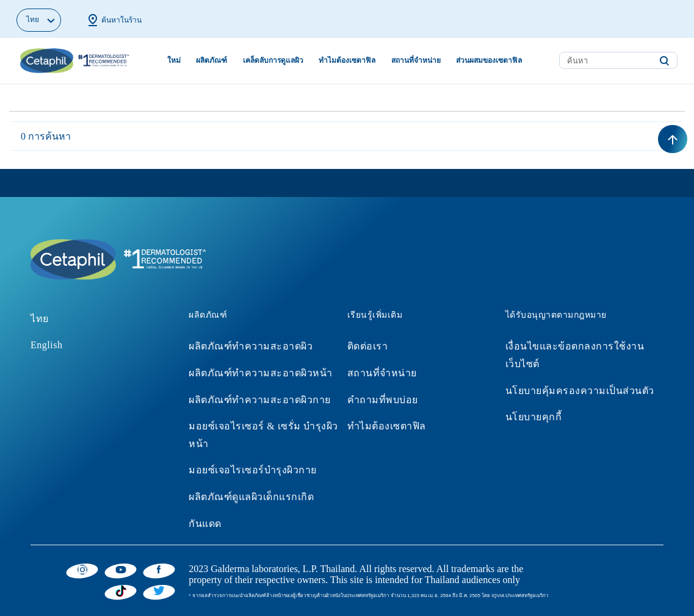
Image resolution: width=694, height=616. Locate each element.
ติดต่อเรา (368, 346)
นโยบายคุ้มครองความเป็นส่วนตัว (580, 391)
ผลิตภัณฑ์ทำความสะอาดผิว (251, 346)
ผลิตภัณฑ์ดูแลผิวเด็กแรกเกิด (251, 497)
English (46, 345)
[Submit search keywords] (664, 61)
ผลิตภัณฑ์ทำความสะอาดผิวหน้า (261, 373)
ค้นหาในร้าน (114, 20)
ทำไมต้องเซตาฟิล (387, 426)
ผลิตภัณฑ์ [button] (211, 60)
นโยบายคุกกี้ (534, 417)
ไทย (40, 319)
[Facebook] (159, 569)
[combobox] (618, 60)
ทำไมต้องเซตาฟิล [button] (347, 60)
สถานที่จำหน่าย (382, 373)
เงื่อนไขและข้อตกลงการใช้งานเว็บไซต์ (575, 355)
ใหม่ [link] (174, 60)
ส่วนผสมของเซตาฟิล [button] (489, 60)
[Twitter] (159, 590)
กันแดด (205, 524)
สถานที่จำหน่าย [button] (416, 60)
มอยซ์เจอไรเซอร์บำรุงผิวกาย (253, 470)
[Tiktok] (121, 591)
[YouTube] (121, 569)
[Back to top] (673, 139)
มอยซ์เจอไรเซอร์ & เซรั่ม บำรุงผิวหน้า (263, 435)
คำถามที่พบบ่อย (383, 400)
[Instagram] (82, 569)
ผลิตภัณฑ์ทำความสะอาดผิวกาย (260, 400)
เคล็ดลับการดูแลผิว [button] (273, 60)
